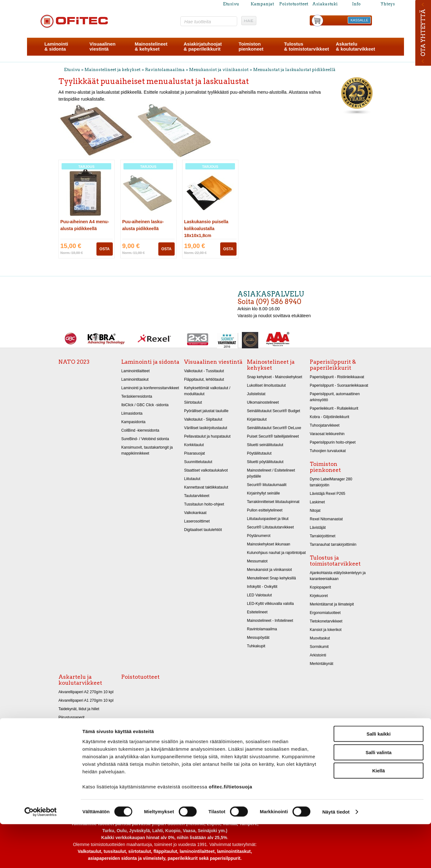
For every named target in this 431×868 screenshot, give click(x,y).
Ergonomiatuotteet (325, 613)
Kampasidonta (133, 422)
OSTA (105, 249)
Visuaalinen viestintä (213, 362)
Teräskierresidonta (137, 396)
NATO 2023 (74, 362)
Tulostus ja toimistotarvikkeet (335, 561)
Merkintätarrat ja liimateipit (332, 604)
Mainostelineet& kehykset (151, 46)
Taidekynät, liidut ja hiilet (79, 709)
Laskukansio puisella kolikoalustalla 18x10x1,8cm (206, 229)
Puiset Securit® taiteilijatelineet (273, 436)
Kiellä (379, 814)
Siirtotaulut (193, 402)
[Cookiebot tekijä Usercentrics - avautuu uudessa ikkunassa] (41, 856)
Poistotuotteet (294, 4)
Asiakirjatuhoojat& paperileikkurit (203, 46)
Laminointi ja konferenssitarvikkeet (150, 388)
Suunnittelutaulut (198, 462)
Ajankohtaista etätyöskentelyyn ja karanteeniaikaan (338, 576)
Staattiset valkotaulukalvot (206, 470)
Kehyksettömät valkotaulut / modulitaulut (207, 391)
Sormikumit (319, 647)
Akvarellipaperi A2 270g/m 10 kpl (86, 692)
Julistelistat (256, 394)
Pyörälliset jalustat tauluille (206, 411)
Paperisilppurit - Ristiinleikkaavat (337, 377)
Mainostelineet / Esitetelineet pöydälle (271, 473)
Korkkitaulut (194, 445)
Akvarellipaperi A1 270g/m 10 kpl (86, 700)
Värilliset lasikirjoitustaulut (206, 428)
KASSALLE (359, 20)
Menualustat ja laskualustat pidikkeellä (294, 70)
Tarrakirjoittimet (323, 536)
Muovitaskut (320, 638)
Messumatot (257, 561)
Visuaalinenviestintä (103, 46)
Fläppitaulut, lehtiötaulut (204, 379)
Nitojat (315, 511)
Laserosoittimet (197, 521)
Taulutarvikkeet (197, 496)
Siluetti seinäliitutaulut (265, 445)
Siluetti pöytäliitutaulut (265, 462)
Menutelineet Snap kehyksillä (271, 578)
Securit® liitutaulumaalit (267, 485)
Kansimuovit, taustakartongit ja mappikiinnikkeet (147, 450)
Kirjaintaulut (257, 419)
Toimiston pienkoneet (325, 467)
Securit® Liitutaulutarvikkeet (270, 527)
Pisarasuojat (194, 453)
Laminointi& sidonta (56, 46)
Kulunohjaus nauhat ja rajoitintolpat (276, 553)
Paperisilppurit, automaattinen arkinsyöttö (335, 397)
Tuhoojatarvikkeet (325, 425)
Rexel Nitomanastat (326, 519)
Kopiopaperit (320, 587)
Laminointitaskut (135, 379)
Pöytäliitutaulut (259, 453)
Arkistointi (318, 655)
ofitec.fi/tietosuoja (230, 830)
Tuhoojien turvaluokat (328, 451)
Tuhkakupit (256, 646)
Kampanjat (262, 4)
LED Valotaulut (259, 595)
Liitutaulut (192, 479)
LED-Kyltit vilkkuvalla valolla (270, 604)
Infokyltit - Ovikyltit (262, 587)
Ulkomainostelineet (263, 402)
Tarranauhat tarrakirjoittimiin (333, 545)
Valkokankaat (195, 513)
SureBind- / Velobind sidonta (145, 439)
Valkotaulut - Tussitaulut (204, 371)
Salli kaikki (379, 778)
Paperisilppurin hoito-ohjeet (333, 442)
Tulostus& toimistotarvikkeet (306, 46)
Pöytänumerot (259, 536)
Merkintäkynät (322, 664)
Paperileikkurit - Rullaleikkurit (334, 408)
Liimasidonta (132, 413)
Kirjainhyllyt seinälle (263, 493)
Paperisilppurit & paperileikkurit (333, 365)
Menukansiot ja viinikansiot (219, 70)
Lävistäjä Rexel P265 (327, 494)
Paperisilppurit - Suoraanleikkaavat (339, 385)
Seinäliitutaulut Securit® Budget (273, 411)
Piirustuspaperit (71, 717)
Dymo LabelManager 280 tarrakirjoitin (331, 482)
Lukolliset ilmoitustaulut (266, 385)
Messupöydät (258, 638)
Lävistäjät (318, 528)
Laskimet (317, 502)
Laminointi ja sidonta (150, 362)
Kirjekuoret (319, 596)
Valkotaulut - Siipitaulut (203, 419)
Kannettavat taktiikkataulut (206, 487)
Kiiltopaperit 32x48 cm (77, 743)
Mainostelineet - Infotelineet (270, 621)
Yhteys (388, 4)
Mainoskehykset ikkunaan (269, 544)
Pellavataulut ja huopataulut (207, 436)
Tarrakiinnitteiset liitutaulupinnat (273, 502)
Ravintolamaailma (165, 70)
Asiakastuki (325, 4)
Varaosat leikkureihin (327, 434)
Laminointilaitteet (135, 371)
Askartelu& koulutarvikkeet (355, 46)
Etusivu (231, 4)
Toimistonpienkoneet (251, 46)
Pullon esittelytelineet (265, 510)
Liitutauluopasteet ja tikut (268, 519)
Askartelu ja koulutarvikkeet (80, 680)
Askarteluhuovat (72, 751)
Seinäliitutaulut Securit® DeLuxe (274, 428)
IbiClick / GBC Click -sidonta (145, 405)
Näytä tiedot (336, 856)
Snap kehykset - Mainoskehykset (275, 377)
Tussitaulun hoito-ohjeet (204, 504)
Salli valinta (379, 796)
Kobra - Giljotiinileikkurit (330, 417)
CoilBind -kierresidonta (140, 430)
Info (356, 4)
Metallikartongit (71, 734)
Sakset (64, 760)
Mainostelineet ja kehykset (112, 70)
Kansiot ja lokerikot (326, 630)
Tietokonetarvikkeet (326, 621)
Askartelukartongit (74, 726)
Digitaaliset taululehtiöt (203, 530)
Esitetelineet (257, 612)
